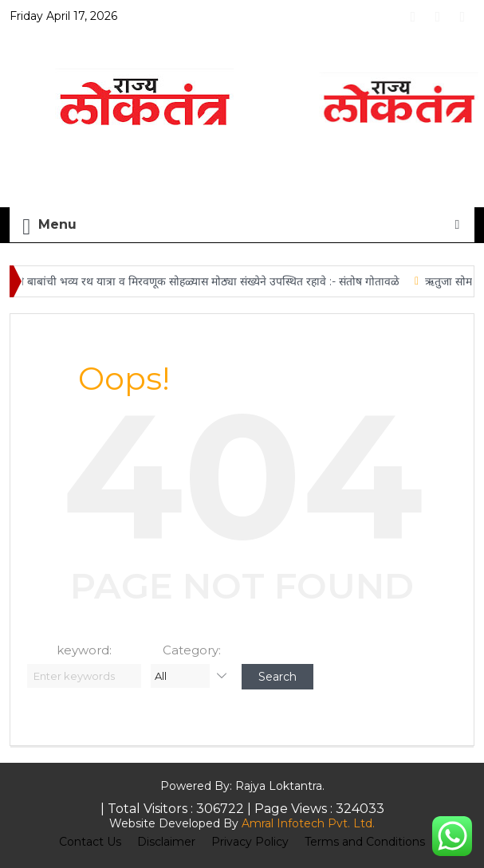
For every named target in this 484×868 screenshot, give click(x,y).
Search (277, 677)
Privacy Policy (250, 842)
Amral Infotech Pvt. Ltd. (308, 823)
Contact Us (90, 842)
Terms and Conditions (365, 842)
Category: (192, 650)
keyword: (84, 650)
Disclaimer (166, 842)
